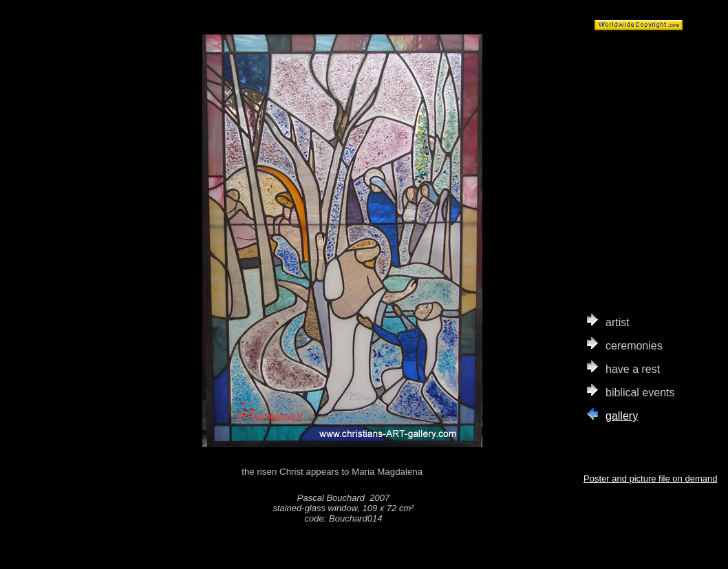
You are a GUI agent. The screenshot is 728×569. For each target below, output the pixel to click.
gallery (622, 416)
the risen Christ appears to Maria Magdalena (343, 472)
